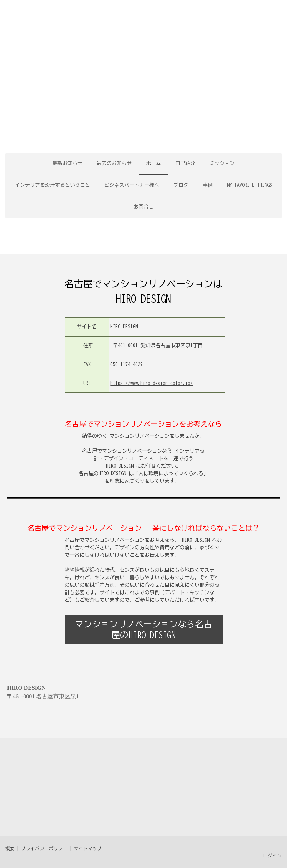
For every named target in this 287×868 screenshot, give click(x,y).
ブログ (181, 185)
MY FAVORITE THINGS (250, 185)
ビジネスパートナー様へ (132, 185)
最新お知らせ (67, 163)
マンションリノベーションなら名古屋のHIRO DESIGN (143, 630)
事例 (208, 185)
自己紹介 (185, 163)
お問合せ (143, 207)
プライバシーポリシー (44, 849)
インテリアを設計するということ (52, 185)
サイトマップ (88, 849)
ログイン (272, 856)
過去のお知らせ (114, 163)
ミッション (222, 163)
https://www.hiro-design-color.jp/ (152, 383)
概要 (10, 849)
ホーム (153, 163)
